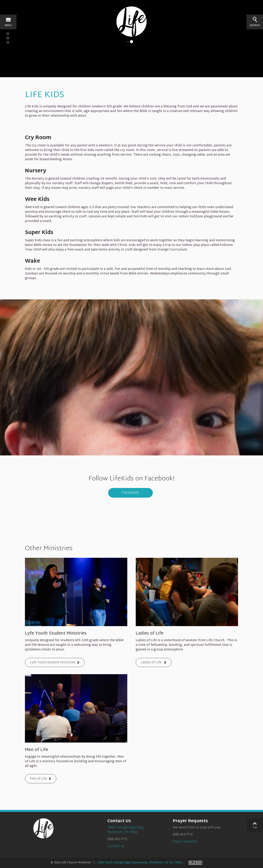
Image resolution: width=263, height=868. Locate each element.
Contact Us (116, 846)
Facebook (130, 493)
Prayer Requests (185, 842)
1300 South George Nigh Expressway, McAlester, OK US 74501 (140, 863)
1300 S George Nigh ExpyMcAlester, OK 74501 (126, 830)
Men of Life (39, 779)
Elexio (195, 863)
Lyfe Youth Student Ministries (53, 663)
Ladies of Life (152, 663)
